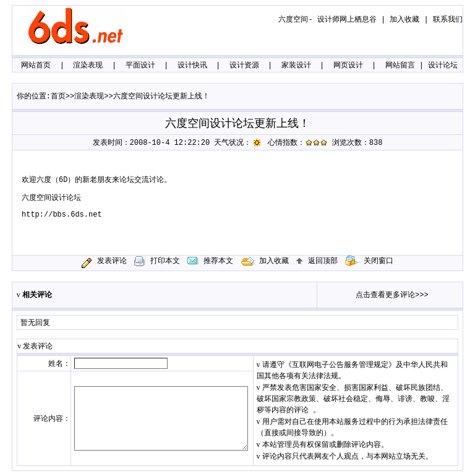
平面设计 (140, 66)
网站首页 (36, 66)
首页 (58, 97)
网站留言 (400, 66)
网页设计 (348, 66)
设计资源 (244, 66)
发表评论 (112, 261)
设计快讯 (192, 66)
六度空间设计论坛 (51, 198)
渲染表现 (88, 66)
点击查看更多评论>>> (392, 295)
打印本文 (157, 261)
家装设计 (296, 66)
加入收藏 (404, 20)
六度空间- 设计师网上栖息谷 (327, 20)
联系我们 (448, 20)
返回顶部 (317, 261)
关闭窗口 (369, 261)
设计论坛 (443, 66)
